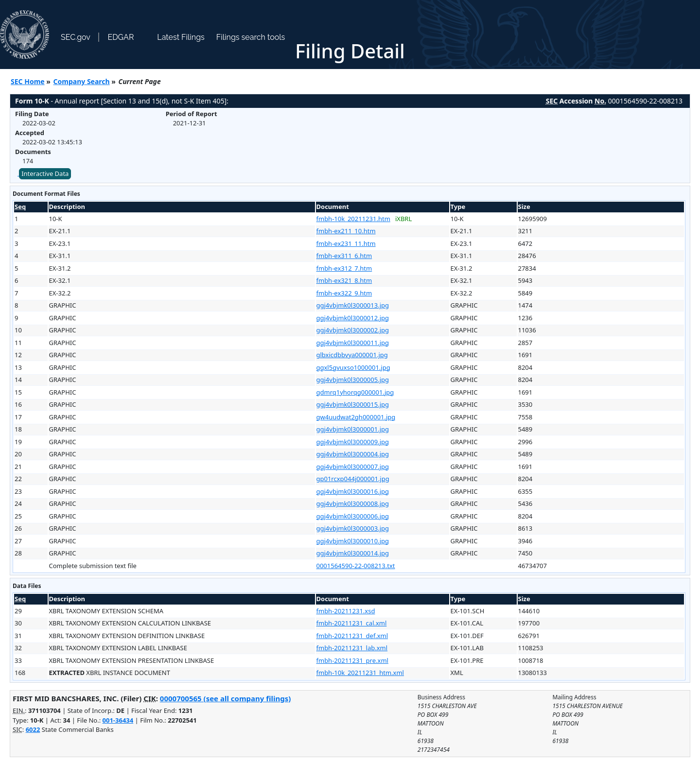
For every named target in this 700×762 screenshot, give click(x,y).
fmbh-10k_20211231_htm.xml (360, 673)
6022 (33, 729)
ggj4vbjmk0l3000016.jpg (353, 491)
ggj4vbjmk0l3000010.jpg (353, 541)
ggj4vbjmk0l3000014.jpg (353, 553)
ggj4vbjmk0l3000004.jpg (353, 454)
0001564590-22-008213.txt (356, 566)
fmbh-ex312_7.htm (344, 268)
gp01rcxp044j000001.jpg (353, 479)
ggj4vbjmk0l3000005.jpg (353, 380)
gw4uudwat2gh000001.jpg (356, 417)
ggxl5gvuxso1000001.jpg (353, 367)
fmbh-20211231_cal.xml (352, 623)
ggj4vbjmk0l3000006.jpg (353, 516)
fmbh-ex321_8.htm (344, 280)
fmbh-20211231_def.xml (352, 636)
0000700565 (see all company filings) (225, 698)
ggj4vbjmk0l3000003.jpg (353, 528)
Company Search (82, 81)
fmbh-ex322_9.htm (344, 293)
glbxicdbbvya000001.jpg (352, 355)
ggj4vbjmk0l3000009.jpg (353, 442)
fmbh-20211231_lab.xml (352, 648)
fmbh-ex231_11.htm (346, 243)
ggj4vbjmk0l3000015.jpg (353, 404)
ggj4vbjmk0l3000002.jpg (353, 330)
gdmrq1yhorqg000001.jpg (355, 392)
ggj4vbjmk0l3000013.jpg (353, 305)
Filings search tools (251, 37)
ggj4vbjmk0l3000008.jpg (353, 503)
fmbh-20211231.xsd (346, 611)
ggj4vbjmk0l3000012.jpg (353, 318)
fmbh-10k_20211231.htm (353, 219)
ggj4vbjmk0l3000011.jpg (353, 343)
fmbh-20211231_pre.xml (352, 660)
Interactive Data (45, 173)
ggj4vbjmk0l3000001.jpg (353, 429)
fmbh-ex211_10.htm (346, 231)
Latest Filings (181, 37)
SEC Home (28, 81)
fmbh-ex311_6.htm (344, 256)
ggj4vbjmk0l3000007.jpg (353, 467)
